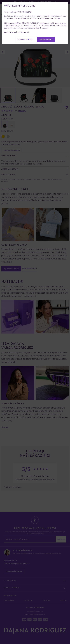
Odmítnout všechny (25, 39)
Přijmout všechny (46, 39)
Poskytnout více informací (17, 32)
